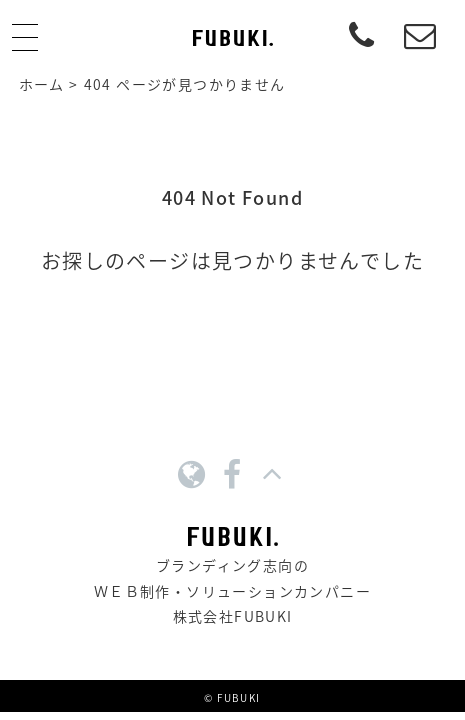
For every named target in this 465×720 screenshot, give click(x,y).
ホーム (42, 84)
